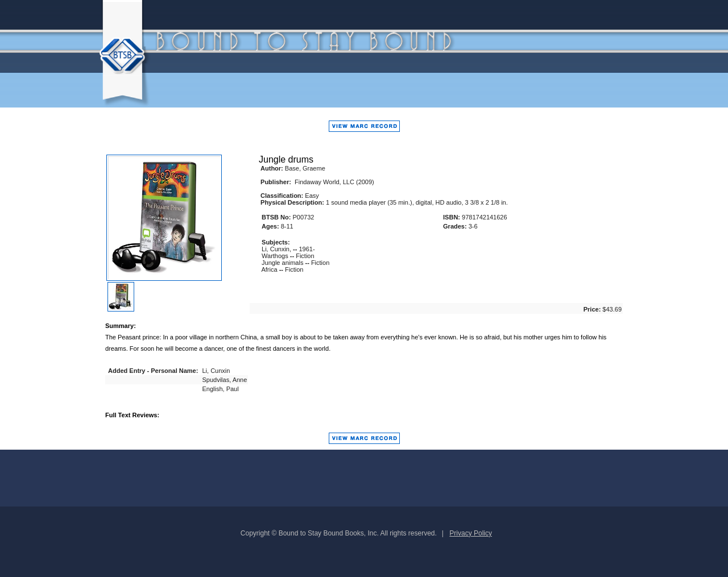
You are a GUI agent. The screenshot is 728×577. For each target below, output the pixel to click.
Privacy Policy (471, 533)
